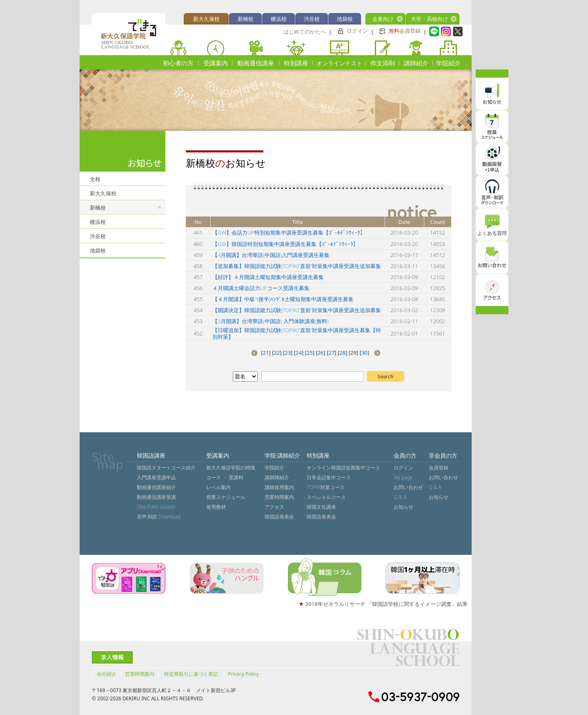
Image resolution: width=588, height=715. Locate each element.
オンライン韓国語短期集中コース (343, 468)
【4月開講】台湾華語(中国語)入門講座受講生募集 (271, 255)
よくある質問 (492, 233)
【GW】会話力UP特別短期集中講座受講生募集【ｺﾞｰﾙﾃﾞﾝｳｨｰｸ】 (289, 232)
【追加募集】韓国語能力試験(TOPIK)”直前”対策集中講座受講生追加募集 (297, 266)
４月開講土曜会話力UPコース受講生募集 (261, 288)
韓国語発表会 (279, 517)
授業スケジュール (226, 497)
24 (299, 353)
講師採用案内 (279, 487)
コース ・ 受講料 (225, 477)
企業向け (383, 19)
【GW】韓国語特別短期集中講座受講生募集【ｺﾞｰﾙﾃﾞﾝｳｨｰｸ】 (285, 244)
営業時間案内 (279, 497)
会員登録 (405, 31)
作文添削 (383, 63)
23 (288, 353)
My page (403, 477)
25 (310, 353)
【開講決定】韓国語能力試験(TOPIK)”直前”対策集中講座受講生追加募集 (297, 310)
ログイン (357, 31)
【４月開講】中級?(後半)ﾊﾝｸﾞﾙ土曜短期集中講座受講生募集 (283, 299)
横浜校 (279, 19)
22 (277, 353)
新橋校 (246, 19)
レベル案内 (218, 487)
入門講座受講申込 (156, 477)
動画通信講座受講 (156, 497)
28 (342, 353)
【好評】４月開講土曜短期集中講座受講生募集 (268, 277)
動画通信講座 (256, 63)
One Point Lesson (156, 507)
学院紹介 (448, 63)
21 (266, 353)
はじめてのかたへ (305, 31)
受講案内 (216, 63)
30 (364, 353)
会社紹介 (107, 674)
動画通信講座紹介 (156, 487)
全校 (95, 179)
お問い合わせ (408, 487)
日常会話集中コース (329, 477)
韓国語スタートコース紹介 (166, 468)
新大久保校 (206, 19)
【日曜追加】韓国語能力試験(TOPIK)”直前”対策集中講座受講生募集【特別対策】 (297, 333)
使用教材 (216, 507)
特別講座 (296, 63)
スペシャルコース (326, 497)
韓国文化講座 (321, 507)
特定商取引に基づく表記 (191, 674)
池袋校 (345, 19)
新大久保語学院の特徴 (231, 468)
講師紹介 (416, 63)
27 (331, 353)
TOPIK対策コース (325, 487)
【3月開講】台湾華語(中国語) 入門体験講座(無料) (271, 321)
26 (321, 353)
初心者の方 (178, 63)
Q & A (400, 497)
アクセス (274, 507)
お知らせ (403, 507)
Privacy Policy (243, 674)
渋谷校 (312, 19)
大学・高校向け (429, 19)
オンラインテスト (339, 63)
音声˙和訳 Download (158, 517)
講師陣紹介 (277, 477)
